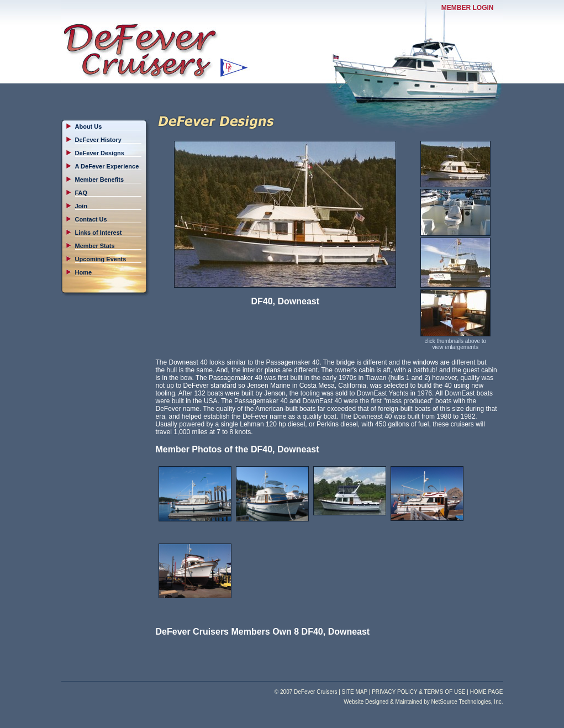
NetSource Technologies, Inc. (467, 702)
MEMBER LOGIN (468, 8)
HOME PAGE (487, 692)
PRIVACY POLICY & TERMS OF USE (418, 692)
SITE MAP (355, 692)
